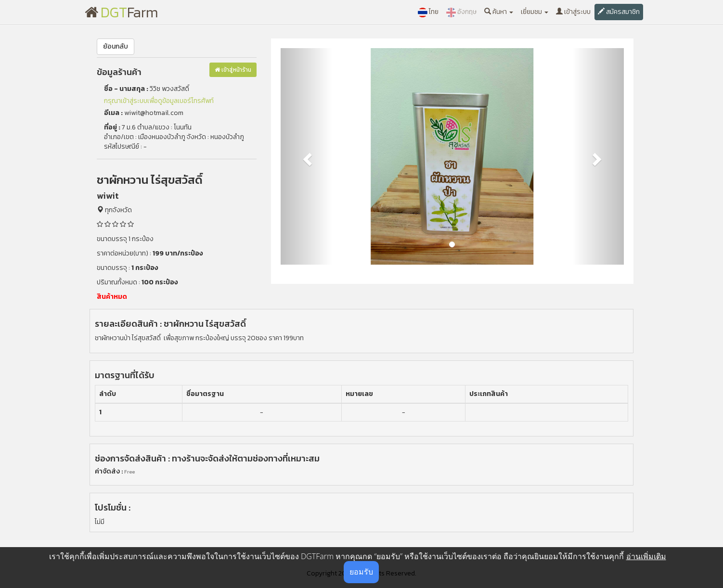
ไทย (428, 12)
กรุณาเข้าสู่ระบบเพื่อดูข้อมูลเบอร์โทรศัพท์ (159, 101)
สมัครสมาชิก (619, 12)
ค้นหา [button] (499, 12)
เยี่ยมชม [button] (535, 12)
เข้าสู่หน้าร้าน (233, 70)
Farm (122, 12)
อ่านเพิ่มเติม (646, 556)
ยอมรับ (361, 572)
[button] (306, 156)
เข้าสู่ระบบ (573, 12)
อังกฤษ (461, 12)
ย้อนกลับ (116, 46)
